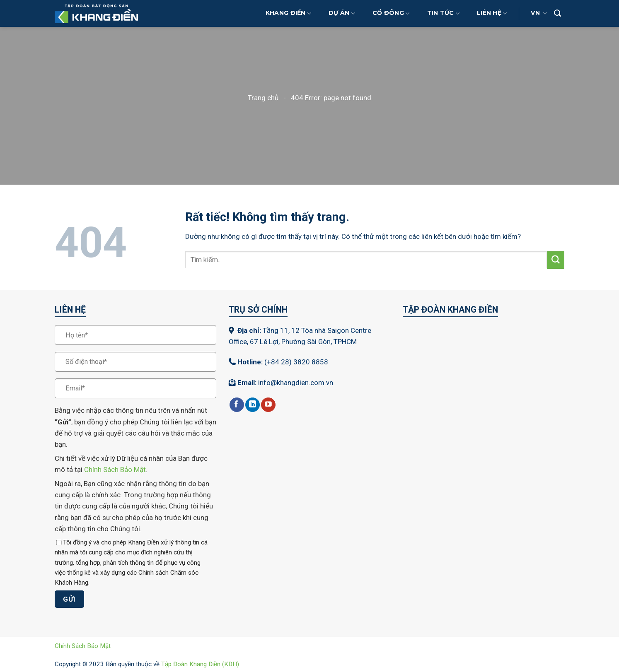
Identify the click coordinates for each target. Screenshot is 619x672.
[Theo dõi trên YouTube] (268, 405)
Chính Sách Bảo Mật (115, 470)
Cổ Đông (391, 13)
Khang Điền (288, 13)
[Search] (557, 13)
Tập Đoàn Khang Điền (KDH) (200, 664)
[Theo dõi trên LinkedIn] (253, 405)
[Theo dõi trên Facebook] (237, 405)
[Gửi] (556, 260)
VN (539, 13)
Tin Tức (443, 13)
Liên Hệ (492, 13)
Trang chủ (263, 98)
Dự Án (342, 13)
